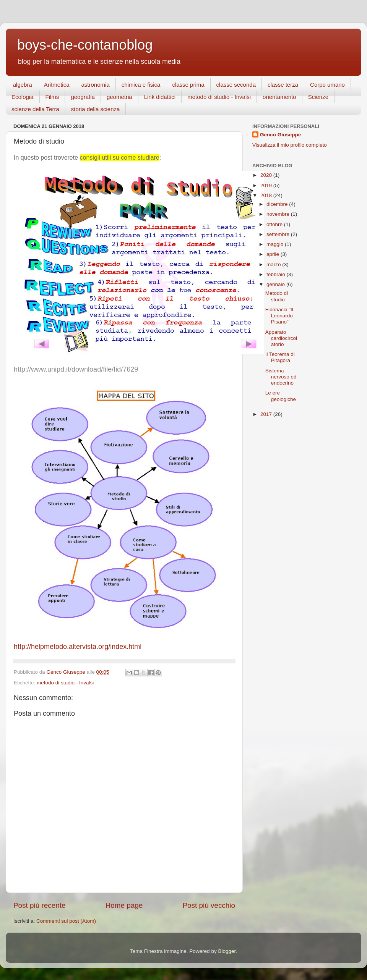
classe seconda (236, 85)
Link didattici (160, 97)
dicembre (278, 204)
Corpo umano (327, 85)
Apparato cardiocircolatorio (281, 338)
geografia (83, 97)
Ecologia (23, 97)
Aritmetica (57, 85)
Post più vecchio (209, 905)
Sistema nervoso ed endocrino (281, 377)
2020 (267, 175)
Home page (124, 905)
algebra (23, 85)
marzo (274, 264)
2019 (267, 185)
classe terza (283, 85)
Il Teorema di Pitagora (280, 357)
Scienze (318, 97)
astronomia (95, 85)
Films (52, 97)
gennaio (276, 284)
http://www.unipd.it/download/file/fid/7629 (76, 369)
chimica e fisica (141, 85)
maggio (276, 244)
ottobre (275, 224)
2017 (267, 414)
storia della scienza (96, 109)
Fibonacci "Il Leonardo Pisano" (279, 316)
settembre (279, 234)
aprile (274, 254)
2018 (267, 195)
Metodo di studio (277, 296)
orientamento (279, 97)
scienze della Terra (35, 109)
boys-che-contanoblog (85, 45)
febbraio (277, 274)
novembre (279, 214)
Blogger (227, 951)
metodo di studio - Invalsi (219, 97)
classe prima (188, 85)
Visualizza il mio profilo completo (290, 145)
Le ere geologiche (281, 396)
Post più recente (40, 905)
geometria (119, 97)
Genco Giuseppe (280, 135)
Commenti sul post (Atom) (66, 921)
